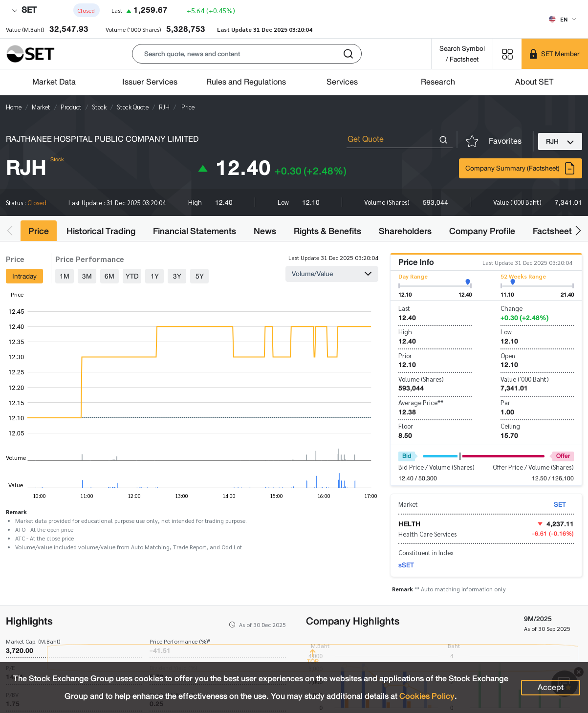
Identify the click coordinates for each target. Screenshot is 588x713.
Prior (405, 356)
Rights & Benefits (327, 231)
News (265, 231)
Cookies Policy (427, 696)
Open (508, 356)
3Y (177, 276)
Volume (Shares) (421, 379)
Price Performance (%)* (180, 641)
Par (505, 402)
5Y (200, 276)
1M (65, 276)
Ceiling (510, 426)
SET (24, 10)
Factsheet (552, 231)
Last (404, 308)
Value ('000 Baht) (525, 379)
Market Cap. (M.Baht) (33, 641)
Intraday (24, 276)
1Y (155, 276)
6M (109, 276)
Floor (406, 426)
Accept (551, 687)
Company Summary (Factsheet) (521, 168)
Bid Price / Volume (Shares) (436, 467)
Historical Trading (101, 231)
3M (87, 276)
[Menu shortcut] (507, 54)
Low (506, 332)
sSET (406, 565)
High (405, 332)
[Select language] (562, 19)
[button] (247, 54)
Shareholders (405, 231)
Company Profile (482, 231)
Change (512, 308)
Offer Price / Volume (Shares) (533, 467)
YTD (132, 276)
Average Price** (421, 402)
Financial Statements (195, 231)
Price (39, 231)
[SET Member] (555, 54)
